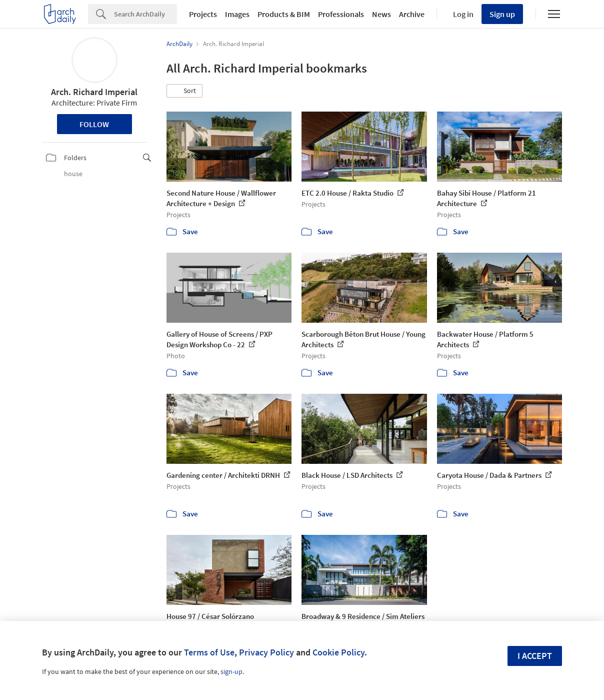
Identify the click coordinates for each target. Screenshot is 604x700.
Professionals (341, 14)
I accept (535, 656)
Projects (203, 14)
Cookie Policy (338, 652)
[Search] (145, 14)
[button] (184, 91)
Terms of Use (209, 652)
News (381, 14)
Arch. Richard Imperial (94, 92)
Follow (94, 124)
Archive (412, 14)
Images (237, 14)
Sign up (502, 14)
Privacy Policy (266, 652)
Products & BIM (284, 14)
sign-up (231, 671)
